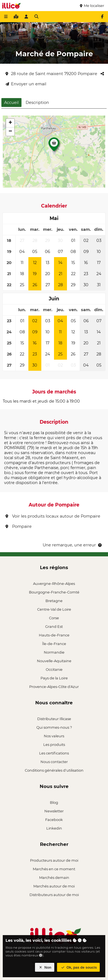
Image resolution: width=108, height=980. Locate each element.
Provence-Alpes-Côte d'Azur (54, 687)
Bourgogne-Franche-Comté (54, 592)
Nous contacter (54, 762)
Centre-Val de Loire (54, 609)
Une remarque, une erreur (73, 545)
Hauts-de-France (54, 635)
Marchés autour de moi (54, 886)
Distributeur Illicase (54, 719)
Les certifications (54, 753)
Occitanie (54, 669)
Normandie (54, 652)
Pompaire (19, 526)
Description (37, 103)
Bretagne (54, 601)
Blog (54, 802)
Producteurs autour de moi (54, 860)
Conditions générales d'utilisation (54, 770)
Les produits (54, 744)
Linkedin (54, 828)
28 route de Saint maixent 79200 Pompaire (51, 74)
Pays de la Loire (54, 678)
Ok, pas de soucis (79, 967)
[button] (54, 146)
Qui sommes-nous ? (54, 727)
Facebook (54, 820)
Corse (54, 618)
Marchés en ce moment (54, 869)
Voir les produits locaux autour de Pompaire (53, 516)
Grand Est (54, 626)
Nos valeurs (54, 736)
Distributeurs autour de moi (54, 895)
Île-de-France (54, 644)
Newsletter (54, 811)
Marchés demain (54, 877)
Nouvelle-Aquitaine (54, 661)
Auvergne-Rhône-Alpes (54, 584)
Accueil (11, 103)
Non (45, 967)
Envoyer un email (26, 84)
